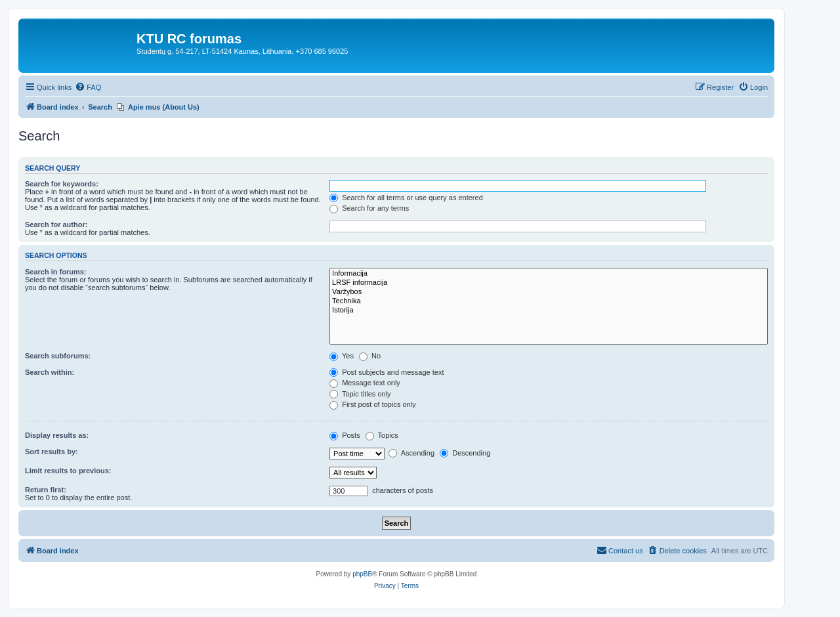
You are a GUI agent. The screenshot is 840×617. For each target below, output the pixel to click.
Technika (549, 301)
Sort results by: (52, 452)
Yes (342, 356)
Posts (345, 435)
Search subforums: (58, 356)
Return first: (46, 490)
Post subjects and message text (387, 372)
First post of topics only (373, 404)
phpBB (362, 574)
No (370, 356)
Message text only (365, 383)
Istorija (549, 310)
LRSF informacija (549, 283)
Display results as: (57, 435)
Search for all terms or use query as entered (406, 198)
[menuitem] (88, 87)
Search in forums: (56, 272)
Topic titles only (360, 394)
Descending (465, 453)
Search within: (50, 372)
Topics (382, 435)
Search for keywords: (62, 184)
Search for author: (56, 224)
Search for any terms (369, 208)
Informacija (549, 274)
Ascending (411, 453)
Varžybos (549, 292)
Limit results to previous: (68, 471)
